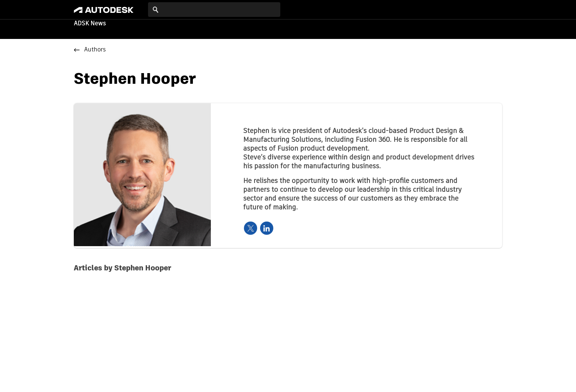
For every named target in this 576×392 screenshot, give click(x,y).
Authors (95, 50)
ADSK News (90, 24)
